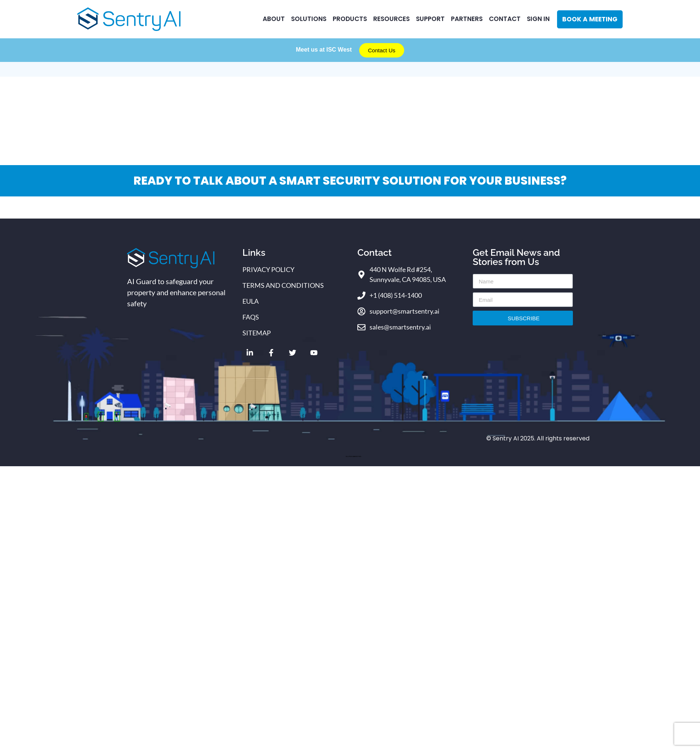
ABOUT (273, 19)
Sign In (538, 19)
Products (349, 19)
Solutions (308, 19)
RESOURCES (391, 19)
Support (430, 19)
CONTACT (505, 19)
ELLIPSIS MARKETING (353, 456)
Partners (466, 19)
